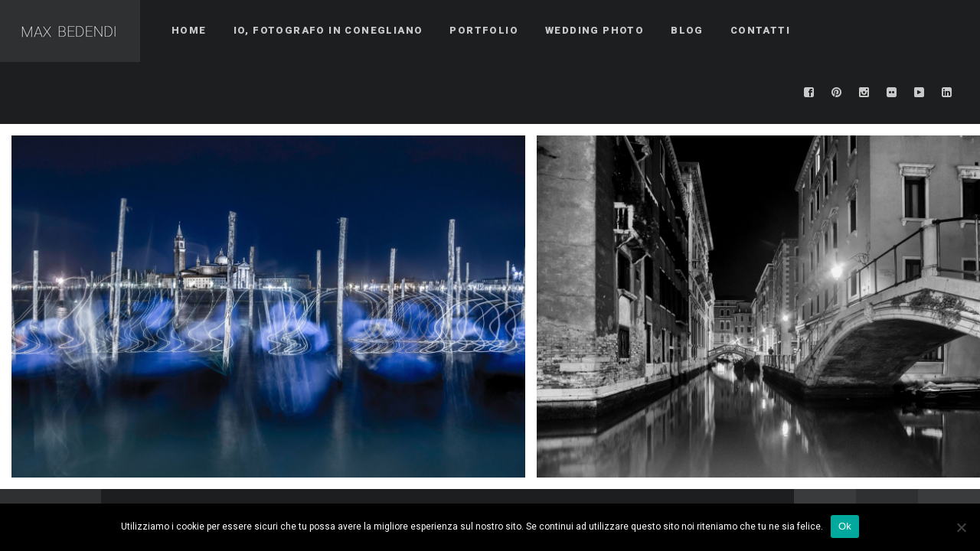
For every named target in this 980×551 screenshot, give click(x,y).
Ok (845, 526)
